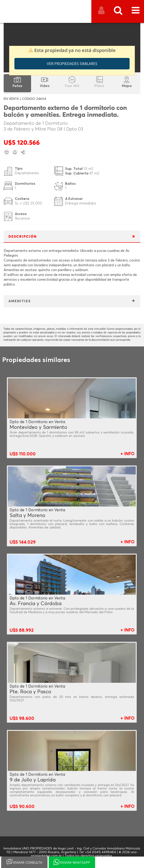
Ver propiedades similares (72, 64)
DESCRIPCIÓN (23, 237)
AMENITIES (20, 301)
